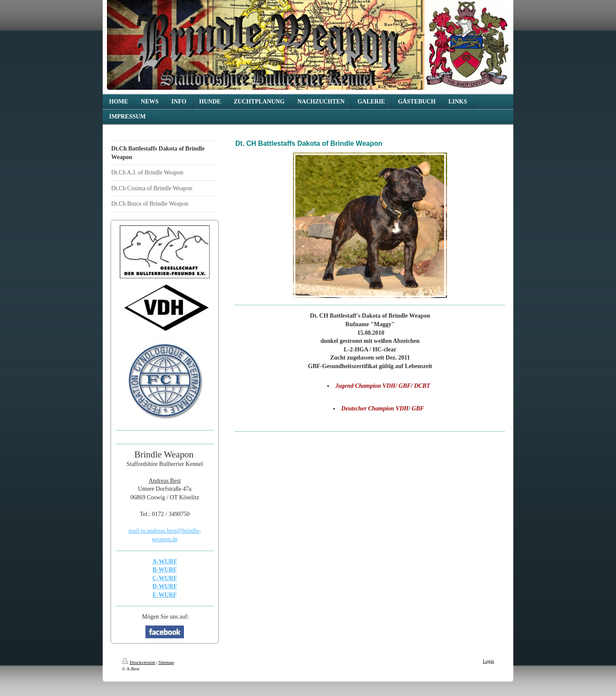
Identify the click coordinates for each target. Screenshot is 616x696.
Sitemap (166, 662)
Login (489, 661)
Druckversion (139, 662)
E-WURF (165, 595)
